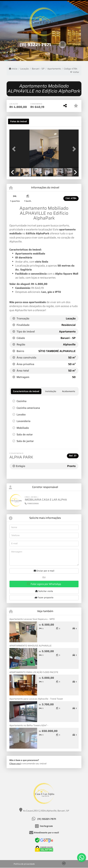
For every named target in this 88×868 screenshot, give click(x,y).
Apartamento (54, 69)
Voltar (75, 72)
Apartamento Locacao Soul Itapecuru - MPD (32, 619)
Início (13, 69)
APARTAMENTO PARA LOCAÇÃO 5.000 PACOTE (34, 672)
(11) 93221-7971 (35, 45)
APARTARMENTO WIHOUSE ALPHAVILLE (30, 646)
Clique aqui (15, 764)
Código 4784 (71, 69)
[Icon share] (44, 826)
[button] (15, 149)
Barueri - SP (38, 69)
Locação (24, 69)
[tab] (19, 121)
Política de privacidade (24, 864)
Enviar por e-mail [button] (44, 571)
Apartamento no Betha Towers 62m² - (29, 725)
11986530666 (32, 503)
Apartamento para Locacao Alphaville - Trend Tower (36, 699)
